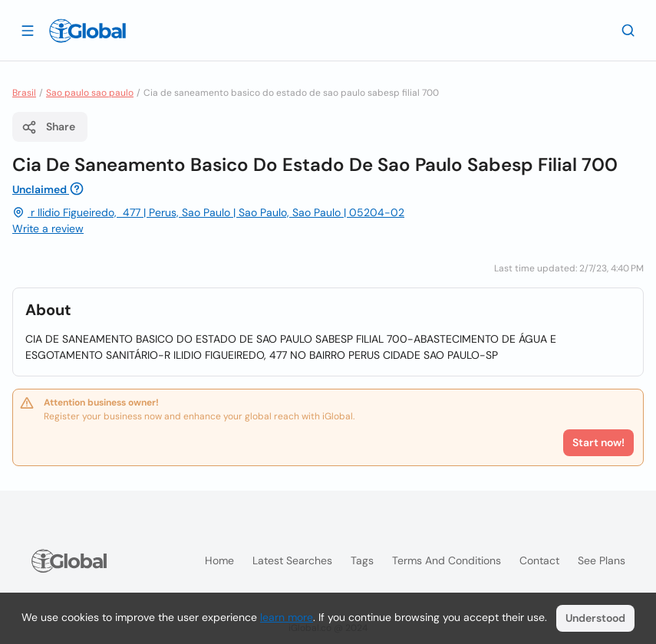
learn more (287, 617)
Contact (539, 560)
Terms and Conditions (447, 560)
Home (219, 560)
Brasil (24, 93)
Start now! (598, 442)
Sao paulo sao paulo (90, 93)
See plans (602, 560)
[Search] (628, 30)
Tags (362, 560)
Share (48, 127)
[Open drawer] (28, 30)
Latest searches (292, 560)
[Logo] (87, 31)
